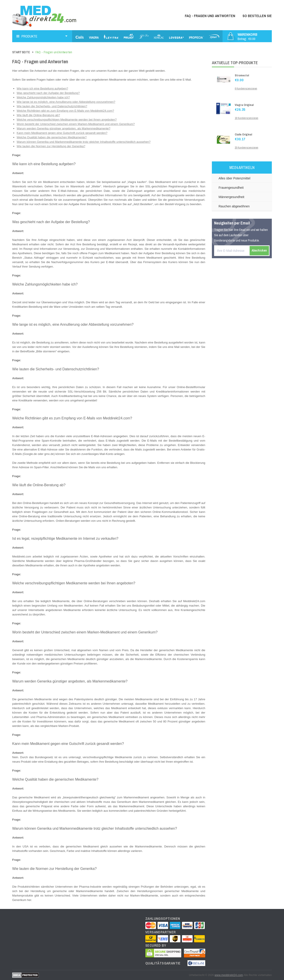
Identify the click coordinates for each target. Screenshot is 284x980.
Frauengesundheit (231, 188)
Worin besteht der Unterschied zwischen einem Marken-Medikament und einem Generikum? (76, 124)
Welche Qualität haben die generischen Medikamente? (52, 137)
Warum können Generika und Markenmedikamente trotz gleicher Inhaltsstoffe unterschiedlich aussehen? (84, 142)
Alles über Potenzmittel (234, 178)
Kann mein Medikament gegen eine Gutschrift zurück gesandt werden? (62, 133)
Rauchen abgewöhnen (234, 206)
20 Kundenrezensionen (247, 148)
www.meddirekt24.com (229, 975)
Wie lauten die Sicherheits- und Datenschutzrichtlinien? (52, 106)
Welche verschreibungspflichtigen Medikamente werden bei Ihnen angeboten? (67, 120)
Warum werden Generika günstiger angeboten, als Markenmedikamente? (63, 128)
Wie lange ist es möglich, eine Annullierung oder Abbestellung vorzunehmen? (66, 102)
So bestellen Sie (257, 16)
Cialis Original (243, 134)
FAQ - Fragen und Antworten (210, 16)
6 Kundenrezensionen (246, 89)
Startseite (21, 52)
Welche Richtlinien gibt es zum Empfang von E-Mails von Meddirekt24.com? (65, 111)
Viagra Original (244, 105)
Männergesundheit (231, 197)
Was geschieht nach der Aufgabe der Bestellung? (48, 93)
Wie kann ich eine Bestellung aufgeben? (42, 88)
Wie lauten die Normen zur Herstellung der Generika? (51, 146)
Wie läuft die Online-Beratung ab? (38, 115)
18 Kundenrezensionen (247, 118)
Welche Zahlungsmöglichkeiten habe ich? (43, 97)
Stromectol (242, 75)
